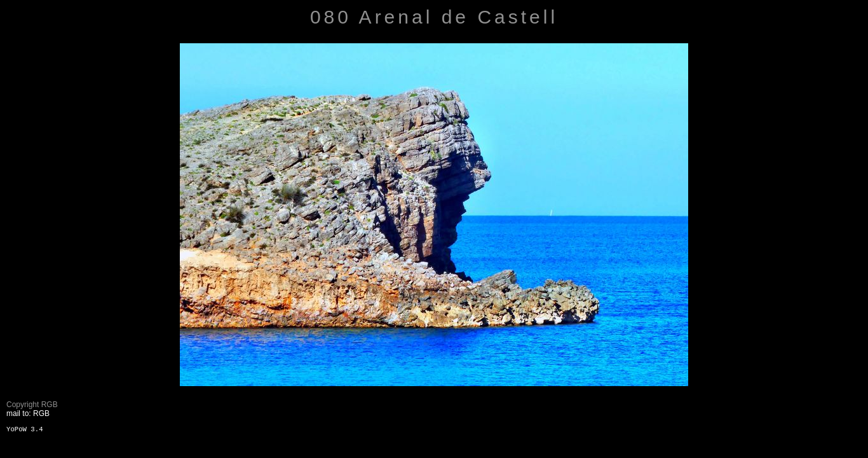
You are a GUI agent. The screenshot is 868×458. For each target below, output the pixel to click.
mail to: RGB (28, 413)
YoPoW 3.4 (25, 429)
